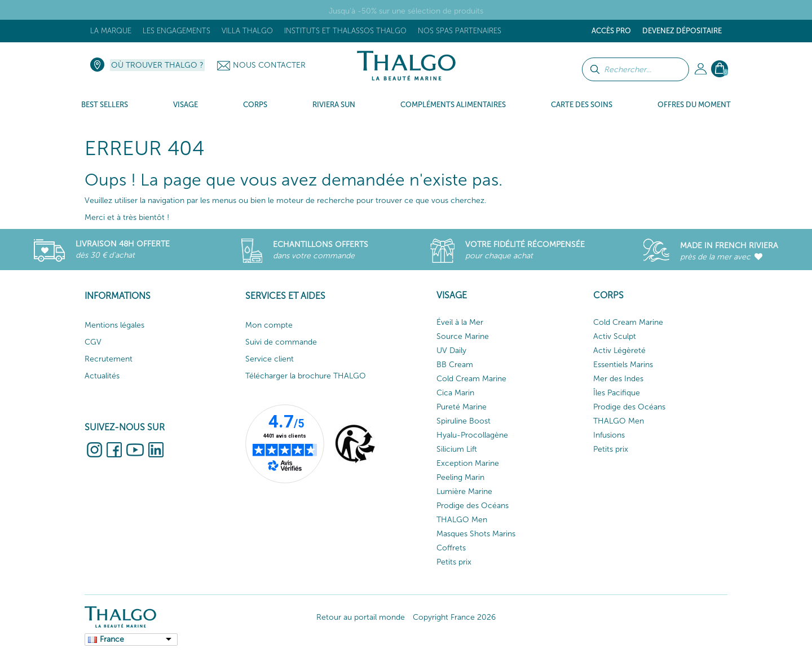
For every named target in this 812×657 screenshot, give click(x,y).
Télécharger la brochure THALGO (306, 376)
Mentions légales (114, 325)
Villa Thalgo (247, 31)
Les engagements (176, 31)
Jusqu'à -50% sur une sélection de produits (406, 11)
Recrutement (109, 359)
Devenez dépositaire (682, 31)
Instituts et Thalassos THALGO (345, 31)
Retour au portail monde (361, 617)
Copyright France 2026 (454, 617)
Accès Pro (611, 31)
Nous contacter (269, 65)
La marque (111, 31)
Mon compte (269, 325)
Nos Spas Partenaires (460, 31)
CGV (93, 342)
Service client (270, 359)
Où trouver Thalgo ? (157, 65)
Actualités (102, 376)
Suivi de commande (281, 342)
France (112, 639)
